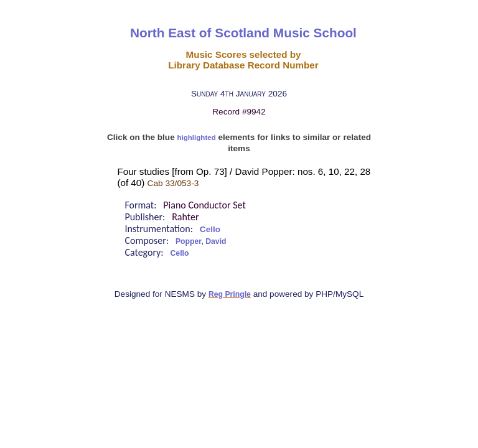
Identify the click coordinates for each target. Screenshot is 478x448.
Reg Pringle (230, 294)
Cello (210, 229)
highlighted (197, 138)
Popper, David (201, 241)
